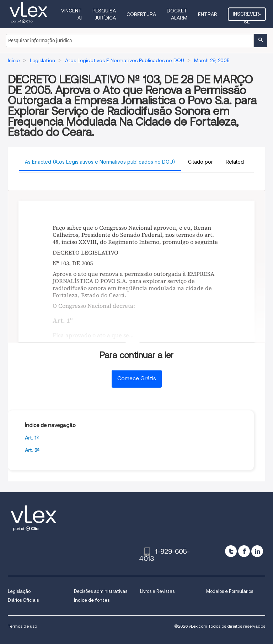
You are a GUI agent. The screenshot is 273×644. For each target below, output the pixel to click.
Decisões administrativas (101, 591)
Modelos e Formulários (230, 591)
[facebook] (244, 551)
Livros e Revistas (157, 591)
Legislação (19, 591)
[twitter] (231, 551)
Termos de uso (22, 626)
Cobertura (141, 14)
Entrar (208, 14)
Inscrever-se (247, 16)
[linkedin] (257, 551)
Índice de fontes (92, 600)
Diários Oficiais (23, 600)
